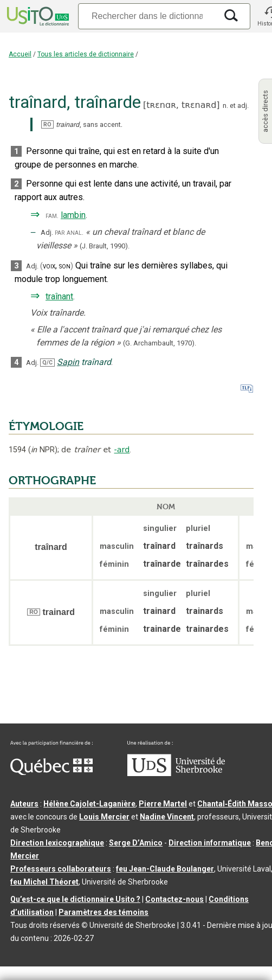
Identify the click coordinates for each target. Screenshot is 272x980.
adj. (243, 105)
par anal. (69, 232)
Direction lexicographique (57, 843)
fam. (52, 216)
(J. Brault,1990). (105, 246)
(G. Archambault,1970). (160, 343)
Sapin (68, 362)
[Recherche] (147, 16)
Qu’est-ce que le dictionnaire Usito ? (75, 899)
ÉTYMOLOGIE (46, 426)
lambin (73, 215)
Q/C (47, 363)
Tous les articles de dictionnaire (86, 54)
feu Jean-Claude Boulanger (165, 869)
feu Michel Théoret (44, 882)
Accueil (20, 54)
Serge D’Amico (136, 843)
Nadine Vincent (167, 817)
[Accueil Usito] (37, 16)
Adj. (47, 232)
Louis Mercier (104, 817)
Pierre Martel (163, 804)
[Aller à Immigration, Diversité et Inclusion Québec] (51, 772)
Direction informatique (210, 843)
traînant (59, 296)
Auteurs (24, 804)
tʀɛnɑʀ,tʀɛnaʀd (181, 105)
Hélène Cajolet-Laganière (89, 804)
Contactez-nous (174, 899)
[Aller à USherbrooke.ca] (176, 773)
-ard (122, 450)
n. (225, 105)
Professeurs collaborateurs (61, 869)
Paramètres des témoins (103, 912)
